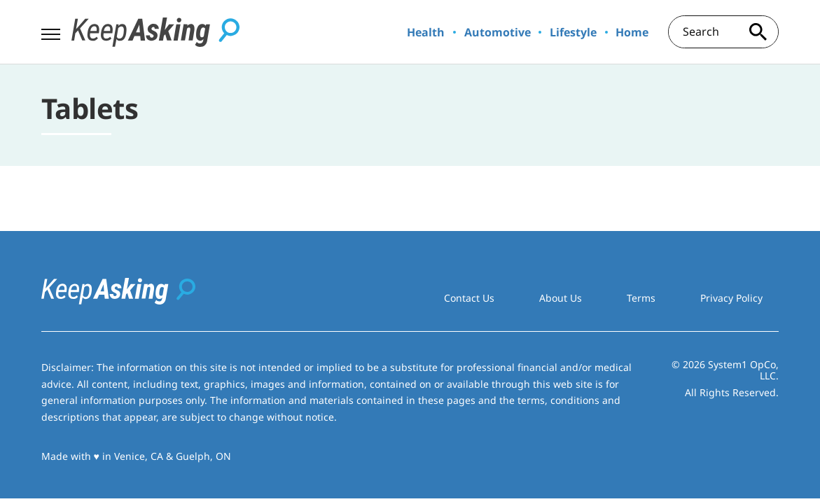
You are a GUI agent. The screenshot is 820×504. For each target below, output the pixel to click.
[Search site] (758, 32)
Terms (641, 298)
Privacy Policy (731, 298)
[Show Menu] (51, 31)
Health (426, 32)
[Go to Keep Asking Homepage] (155, 32)
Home (632, 32)
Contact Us (469, 298)
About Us (561, 298)
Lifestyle (573, 32)
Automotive (498, 32)
